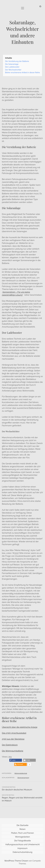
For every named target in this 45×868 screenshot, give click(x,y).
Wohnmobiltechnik (21, 773)
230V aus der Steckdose (13, 739)
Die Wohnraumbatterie (13, 751)
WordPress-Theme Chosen (16, 861)
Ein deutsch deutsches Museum (17, 790)
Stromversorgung (23, 778)
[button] (16, 760)
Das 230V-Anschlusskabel (14, 733)
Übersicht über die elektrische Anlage (20, 727)
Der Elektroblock (10, 745)
